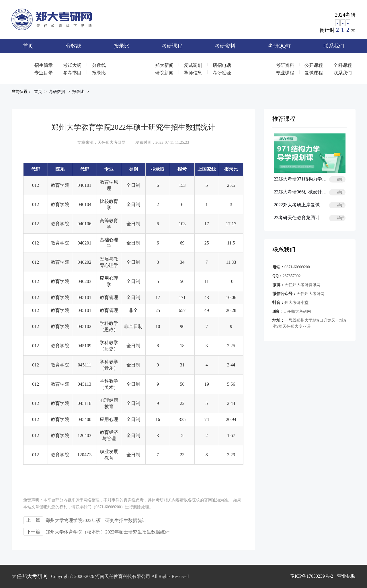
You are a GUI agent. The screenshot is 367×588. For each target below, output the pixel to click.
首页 (28, 46)
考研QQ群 (280, 46)
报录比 (122, 46)
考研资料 (225, 46)
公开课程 (314, 65)
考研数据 (57, 92)
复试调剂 (193, 65)
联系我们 (334, 46)
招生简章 (44, 65)
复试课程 (314, 73)
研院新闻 (164, 73)
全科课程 (343, 65)
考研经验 (222, 73)
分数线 (73, 46)
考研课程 (172, 46)
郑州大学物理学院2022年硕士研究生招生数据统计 (96, 520)
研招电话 (222, 65)
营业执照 (346, 576)
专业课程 (285, 73)
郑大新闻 (164, 65)
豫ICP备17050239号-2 (312, 576)
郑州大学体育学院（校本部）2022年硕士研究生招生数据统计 (108, 532)
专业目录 (44, 73)
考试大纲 (72, 65)
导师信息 (193, 73)
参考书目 (72, 73)
